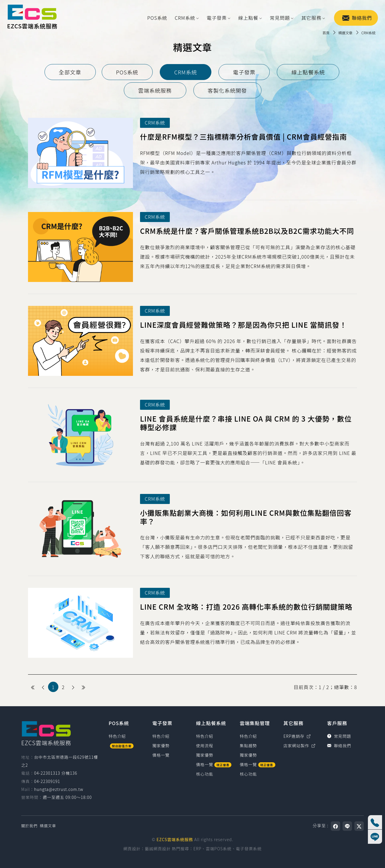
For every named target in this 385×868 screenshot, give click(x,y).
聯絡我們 (357, 18)
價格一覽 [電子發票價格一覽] (161, 755)
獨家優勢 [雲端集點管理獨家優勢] (248, 755)
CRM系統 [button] (185, 18)
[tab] (70, 72)
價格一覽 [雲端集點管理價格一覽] (257, 764)
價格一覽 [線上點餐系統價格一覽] (214, 764)
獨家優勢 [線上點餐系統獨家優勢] (205, 755)
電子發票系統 (249, 849)
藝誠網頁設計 (158, 849)
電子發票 (244, 72)
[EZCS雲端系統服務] (32, 18)
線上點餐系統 (308, 72)
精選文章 (48, 826)
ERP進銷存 (297, 736)
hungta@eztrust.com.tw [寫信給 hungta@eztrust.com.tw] (59, 789)
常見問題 (339, 736)
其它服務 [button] (311, 18)
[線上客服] (375, 837)
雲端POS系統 (219, 849)
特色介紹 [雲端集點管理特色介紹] (248, 736)
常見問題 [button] (280, 18)
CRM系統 (186, 72)
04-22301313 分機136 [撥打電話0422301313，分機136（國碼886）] (56, 773)
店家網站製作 (300, 745)
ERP (197, 849)
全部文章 (70, 72)
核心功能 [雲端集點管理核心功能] (248, 774)
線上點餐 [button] (248, 18)
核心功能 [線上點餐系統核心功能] (205, 774)
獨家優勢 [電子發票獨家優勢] (161, 745)
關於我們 (29, 826)
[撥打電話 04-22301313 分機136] (375, 822)
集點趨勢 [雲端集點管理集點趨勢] (248, 745)
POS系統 (157, 18)
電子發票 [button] (217, 18)
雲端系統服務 (155, 90)
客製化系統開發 (227, 90)
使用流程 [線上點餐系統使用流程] (205, 745)
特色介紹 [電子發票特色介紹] (161, 736)
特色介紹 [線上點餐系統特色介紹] (205, 736)
